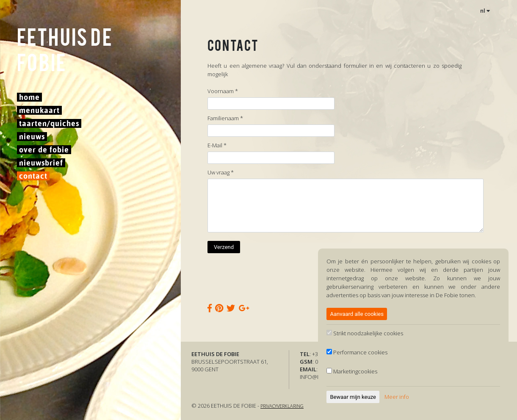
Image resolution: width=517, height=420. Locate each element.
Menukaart (39, 110)
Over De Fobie (44, 150)
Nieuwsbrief (41, 163)
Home (29, 97)
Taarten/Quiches (49, 123)
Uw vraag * (221, 172)
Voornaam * (223, 91)
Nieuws (32, 137)
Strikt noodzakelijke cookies (365, 333)
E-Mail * (217, 145)
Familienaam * (225, 118)
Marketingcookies (352, 371)
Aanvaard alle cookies (357, 314)
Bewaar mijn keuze (353, 397)
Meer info (397, 397)
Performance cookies (357, 352)
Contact (33, 176)
